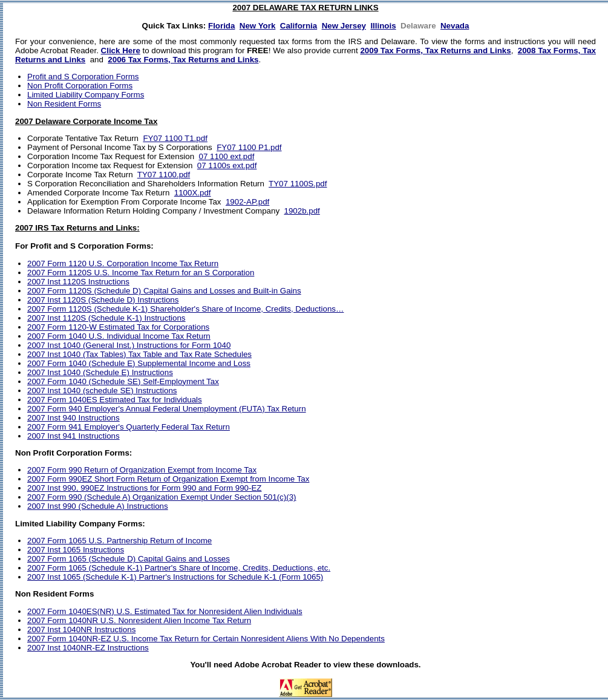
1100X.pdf (193, 193)
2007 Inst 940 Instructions (74, 418)
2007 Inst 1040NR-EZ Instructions (88, 648)
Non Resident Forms (64, 104)
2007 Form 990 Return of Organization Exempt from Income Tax (142, 470)
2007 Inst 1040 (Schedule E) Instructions (100, 372)
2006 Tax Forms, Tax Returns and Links (183, 60)
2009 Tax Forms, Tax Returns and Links (435, 51)
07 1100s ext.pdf (227, 165)
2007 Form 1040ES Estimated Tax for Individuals (115, 400)
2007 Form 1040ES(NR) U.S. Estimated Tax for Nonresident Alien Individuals (165, 611)
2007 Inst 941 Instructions (74, 436)
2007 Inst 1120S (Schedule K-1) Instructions (106, 318)
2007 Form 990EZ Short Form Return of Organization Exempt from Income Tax (168, 479)
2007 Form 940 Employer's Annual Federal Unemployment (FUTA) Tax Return (167, 409)
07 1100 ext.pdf (227, 156)
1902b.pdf (302, 211)
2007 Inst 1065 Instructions (76, 550)
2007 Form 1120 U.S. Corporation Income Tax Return (123, 263)
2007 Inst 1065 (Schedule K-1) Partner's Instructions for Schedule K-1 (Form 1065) (175, 577)
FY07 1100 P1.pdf (249, 147)
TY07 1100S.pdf (298, 184)
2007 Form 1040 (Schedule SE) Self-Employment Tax (123, 381)
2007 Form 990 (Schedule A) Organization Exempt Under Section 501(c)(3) (162, 497)
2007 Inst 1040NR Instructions (81, 630)
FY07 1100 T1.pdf (175, 138)
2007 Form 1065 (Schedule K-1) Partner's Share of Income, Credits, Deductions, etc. (179, 568)
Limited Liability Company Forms (86, 95)
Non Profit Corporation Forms (80, 86)
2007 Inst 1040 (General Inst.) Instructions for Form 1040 (129, 345)
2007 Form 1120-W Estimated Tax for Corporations (118, 327)
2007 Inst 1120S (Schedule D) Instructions (103, 300)
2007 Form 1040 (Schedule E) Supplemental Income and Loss (139, 363)
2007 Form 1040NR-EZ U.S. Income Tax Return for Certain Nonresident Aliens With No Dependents (206, 639)
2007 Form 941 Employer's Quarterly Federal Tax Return (129, 427)
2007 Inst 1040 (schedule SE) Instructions (102, 391)
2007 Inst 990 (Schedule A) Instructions (98, 506)
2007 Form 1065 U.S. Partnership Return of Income (119, 541)
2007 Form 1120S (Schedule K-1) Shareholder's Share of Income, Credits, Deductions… (185, 309)
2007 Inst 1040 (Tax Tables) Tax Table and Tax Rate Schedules (139, 354)
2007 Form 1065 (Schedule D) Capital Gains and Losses (129, 559)
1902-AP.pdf (247, 202)
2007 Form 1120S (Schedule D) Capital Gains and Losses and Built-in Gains (164, 291)
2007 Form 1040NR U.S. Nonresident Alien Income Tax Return (139, 620)
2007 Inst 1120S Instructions (78, 282)
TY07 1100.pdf (164, 175)
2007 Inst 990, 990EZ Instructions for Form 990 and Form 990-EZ (144, 488)
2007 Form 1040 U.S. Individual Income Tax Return (119, 336)
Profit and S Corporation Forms (83, 77)
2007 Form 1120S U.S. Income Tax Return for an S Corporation (141, 273)
